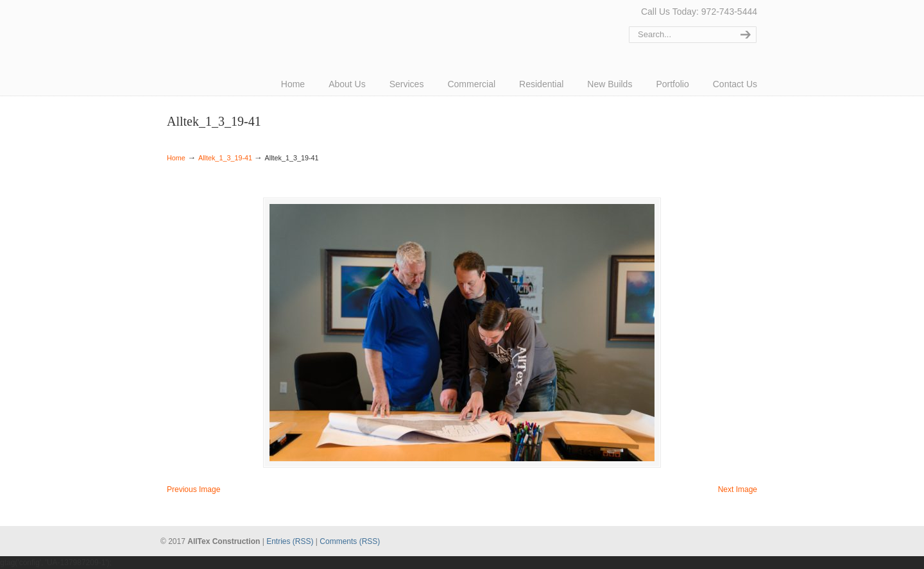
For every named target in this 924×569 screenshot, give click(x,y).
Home (176, 158)
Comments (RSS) (350, 541)
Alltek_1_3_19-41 (225, 158)
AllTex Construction (215, 27)
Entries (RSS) (290, 541)
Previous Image (193, 489)
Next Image (738, 489)
